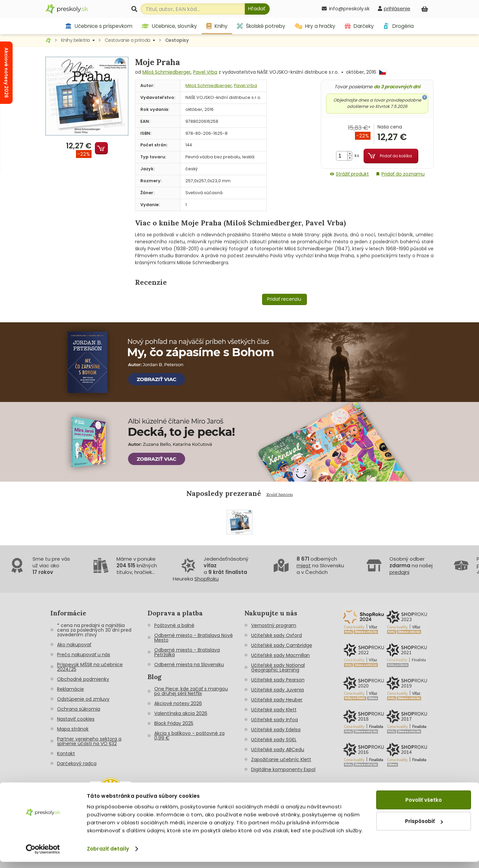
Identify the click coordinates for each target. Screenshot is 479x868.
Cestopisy (177, 40)
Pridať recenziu (284, 299)
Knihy (217, 26)
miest (304, 565)
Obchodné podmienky (83, 679)
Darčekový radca (77, 763)
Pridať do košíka (396, 156)
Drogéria (398, 26)
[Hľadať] (257, 9)
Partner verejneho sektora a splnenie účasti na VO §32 (89, 741)
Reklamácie (70, 689)
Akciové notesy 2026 (178, 703)
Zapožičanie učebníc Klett (281, 759)
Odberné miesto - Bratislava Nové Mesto (194, 638)
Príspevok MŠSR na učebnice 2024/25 (90, 667)
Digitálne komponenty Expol (283, 769)
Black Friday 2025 (174, 723)
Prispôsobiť (424, 827)
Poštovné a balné (174, 625)
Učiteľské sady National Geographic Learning (278, 668)
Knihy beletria (75, 40)
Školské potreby (261, 26)
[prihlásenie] (394, 8)
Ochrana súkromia (79, 709)
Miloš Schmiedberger (167, 72)
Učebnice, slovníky (170, 26)
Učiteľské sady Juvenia (277, 690)
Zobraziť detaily (108, 855)
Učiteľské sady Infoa (274, 720)
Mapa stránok (73, 729)
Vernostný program (274, 625)
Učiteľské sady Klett (274, 710)
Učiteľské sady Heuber (277, 700)
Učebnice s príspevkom (99, 26)
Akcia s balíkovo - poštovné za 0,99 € (189, 736)
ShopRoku (206, 579)
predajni (399, 572)
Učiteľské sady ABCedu (278, 750)
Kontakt (66, 753)
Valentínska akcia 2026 (181, 713)
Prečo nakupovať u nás (84, 655)
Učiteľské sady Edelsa (276, 730)
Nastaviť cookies (76, 719)
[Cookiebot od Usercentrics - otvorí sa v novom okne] (43, 855)
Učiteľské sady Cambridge (282, 645)
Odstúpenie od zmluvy (83, 699)
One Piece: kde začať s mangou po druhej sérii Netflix (191, 691)
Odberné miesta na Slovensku (189, 665)
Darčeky (359, 26)
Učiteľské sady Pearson (278, 680)
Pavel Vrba (205, 72)
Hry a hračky (315, 26)
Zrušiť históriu (280, 494)
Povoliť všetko (424, 806)
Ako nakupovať (74, 645)
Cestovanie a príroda (128, 40)
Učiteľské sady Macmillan (280, 655)
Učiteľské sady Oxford (276, 635)
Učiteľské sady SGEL (274, 740)
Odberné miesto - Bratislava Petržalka (187, 652)
